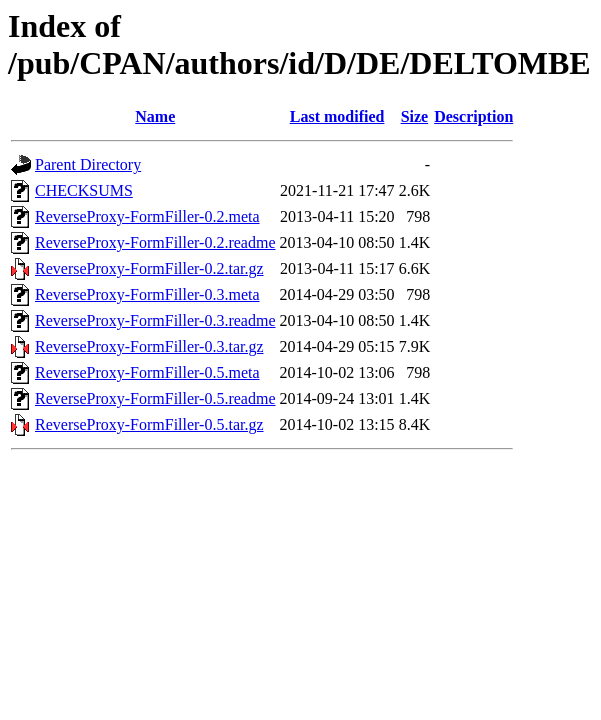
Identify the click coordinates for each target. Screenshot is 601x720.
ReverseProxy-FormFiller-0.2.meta (147, 216)
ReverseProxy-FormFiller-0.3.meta (147, 294)
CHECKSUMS (84, 190)
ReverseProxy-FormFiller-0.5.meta (147, 372)
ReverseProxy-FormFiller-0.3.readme (155, 320)
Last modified (337, 116)
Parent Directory (88, 164)
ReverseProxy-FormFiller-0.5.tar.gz (149, 424)
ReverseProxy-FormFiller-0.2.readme (155, 242)
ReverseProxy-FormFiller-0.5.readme (155, 398)
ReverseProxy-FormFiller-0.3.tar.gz (149, 346)
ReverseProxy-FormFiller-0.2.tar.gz (149, 268)
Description (473, 116)
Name (155, 116)
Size (415, 116)
